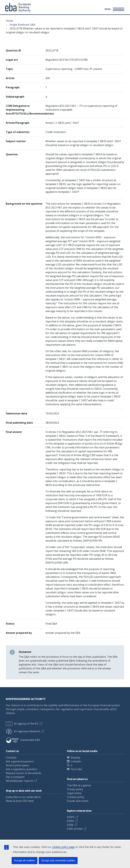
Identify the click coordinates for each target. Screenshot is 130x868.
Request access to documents (24, 773)
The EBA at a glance (79, 785)
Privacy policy (75, 789)
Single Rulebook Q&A (22, 25)
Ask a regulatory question (21, 769)
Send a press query (17, 765)
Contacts (11, 758)
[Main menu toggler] (114, 9)
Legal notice (74, 793)
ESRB (70, 825)
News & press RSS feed (20, 801)
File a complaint (15, 777)
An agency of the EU (22, 724)
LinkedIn (76, 761)
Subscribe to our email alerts (23, 797)
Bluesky (76, 758)
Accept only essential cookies (58, 860)
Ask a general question (20, 761)
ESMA (70, 821)
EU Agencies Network (23, 731)
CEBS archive (75, 829)
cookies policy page (63, 847)
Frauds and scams (78, 801)
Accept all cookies (25, 860)
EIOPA (71, 817)
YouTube (76, 769)
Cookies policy (76, 797)
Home (9, 21)
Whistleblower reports (19, 781)
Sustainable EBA (23, 740)
